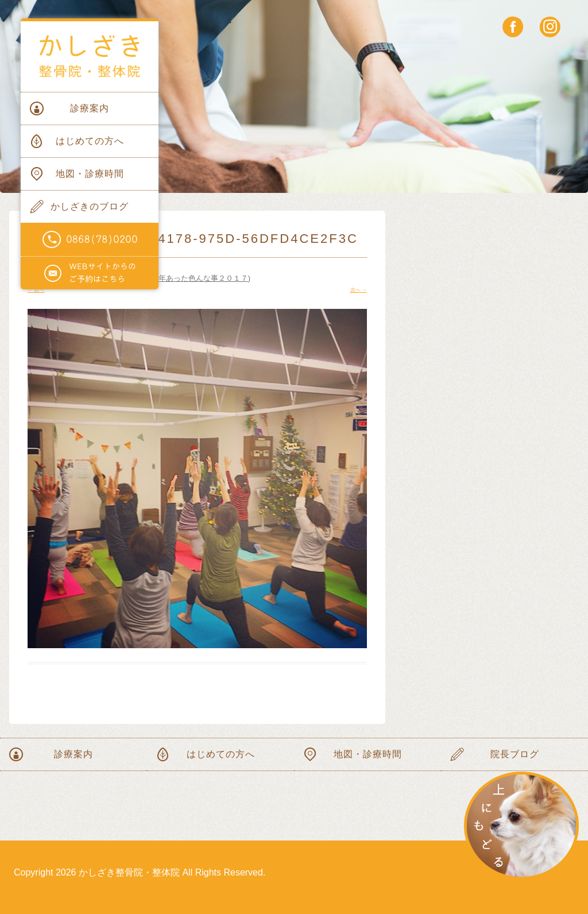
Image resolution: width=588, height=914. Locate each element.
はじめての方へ (90, 141)
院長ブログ (515, 754)
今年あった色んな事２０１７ (200, 278)
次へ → (359, 290)
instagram (550, 27)
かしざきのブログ (90, 206)
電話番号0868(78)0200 (90, 240)
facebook (513, 27)
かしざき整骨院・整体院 (90, 57)
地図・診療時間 (90, 174)
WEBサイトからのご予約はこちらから (90, 273)
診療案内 (90, 108)
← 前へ (36, 290)
